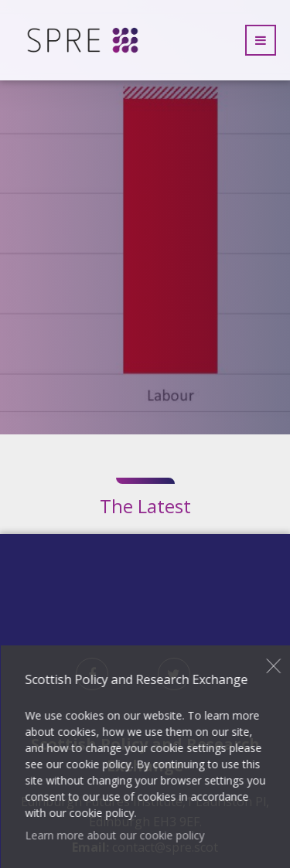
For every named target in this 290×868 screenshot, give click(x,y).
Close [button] (275, 666)
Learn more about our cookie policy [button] (114, 835)
